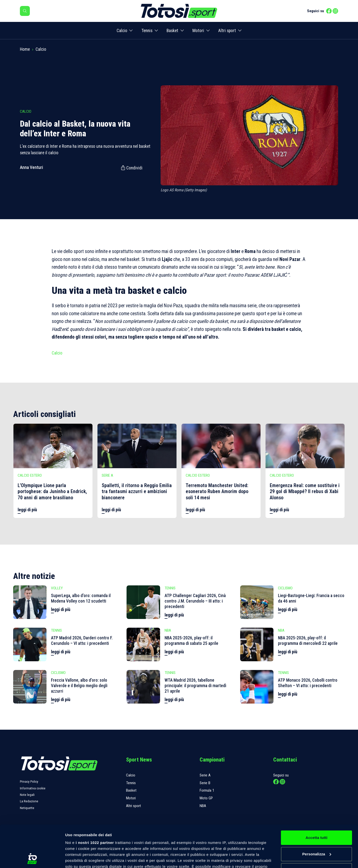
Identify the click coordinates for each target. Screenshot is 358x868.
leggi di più (27, 510)
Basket (172, 31)
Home (25, 49)
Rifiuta (316, 831)
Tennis (147, 31)
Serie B (205, 783)
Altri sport (227, 31)
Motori (198, 31)
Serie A (205, 775)
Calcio (122, 31)
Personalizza (317, 815)
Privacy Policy (29, 782)
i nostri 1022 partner (95, 803)
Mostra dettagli (79, 858)
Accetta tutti (316, 798)
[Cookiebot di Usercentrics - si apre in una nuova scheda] (32, 858)
